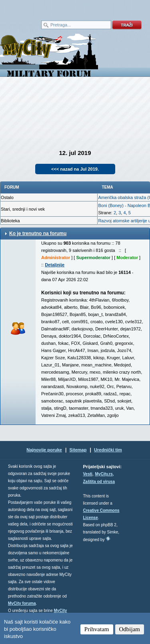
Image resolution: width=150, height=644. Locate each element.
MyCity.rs (104, 474)
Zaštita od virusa (99, 482)
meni (38, 8)
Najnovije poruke (44, 450)
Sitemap (78, 450)
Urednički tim (108, 450)
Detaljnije (55, 265)
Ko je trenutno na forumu (38, 233)
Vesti (88, 474)
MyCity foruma (22, 603)
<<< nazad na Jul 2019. (75, 169)
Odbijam (130, 629)
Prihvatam (97, 629)
